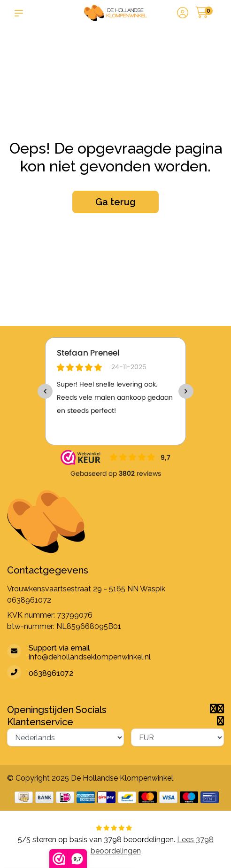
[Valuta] (178, 737)
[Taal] (65, 737)
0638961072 (29, 600)
